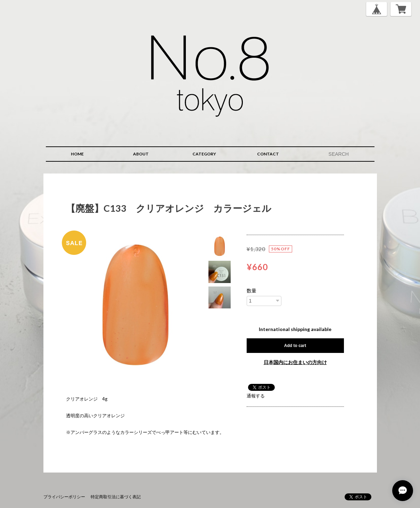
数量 (252, 291)
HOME (77, 154)
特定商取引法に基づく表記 (116, 497)
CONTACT (268, 154)
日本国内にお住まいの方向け (295, 362)
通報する (256, 396)
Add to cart (295, 346)
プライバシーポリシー (64, 497)
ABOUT (141, 154)
